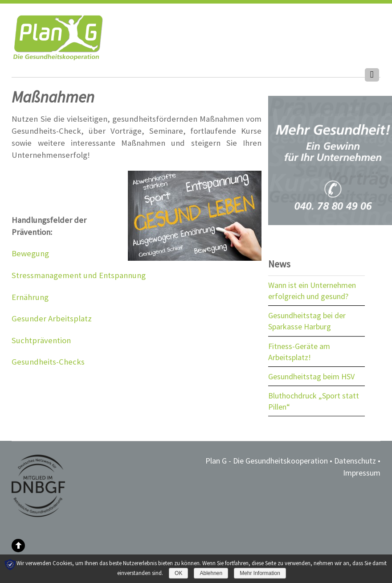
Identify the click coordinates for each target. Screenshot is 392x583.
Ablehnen (211, 573)
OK (178, 573)
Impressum (362, 473)
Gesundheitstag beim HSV (311, 376)
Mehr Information (260, 573)
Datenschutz (355, 461)
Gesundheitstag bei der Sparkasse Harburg (307, 321)
